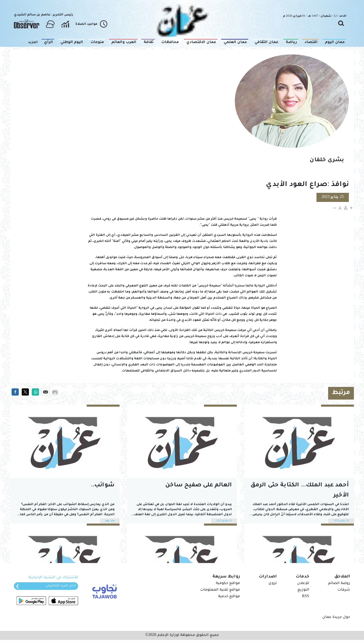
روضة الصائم (339, 584)
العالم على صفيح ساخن (199, 485)
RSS (306, 597)
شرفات (344, 590)
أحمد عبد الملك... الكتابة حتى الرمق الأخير (300, 491)
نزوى (273, 584)
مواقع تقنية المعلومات (220, 590)
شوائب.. (103, 485)
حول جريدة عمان (336, 617)
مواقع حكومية (228, 584)
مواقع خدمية (229, 597)
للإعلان (303, 584)
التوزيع (303, 590)
